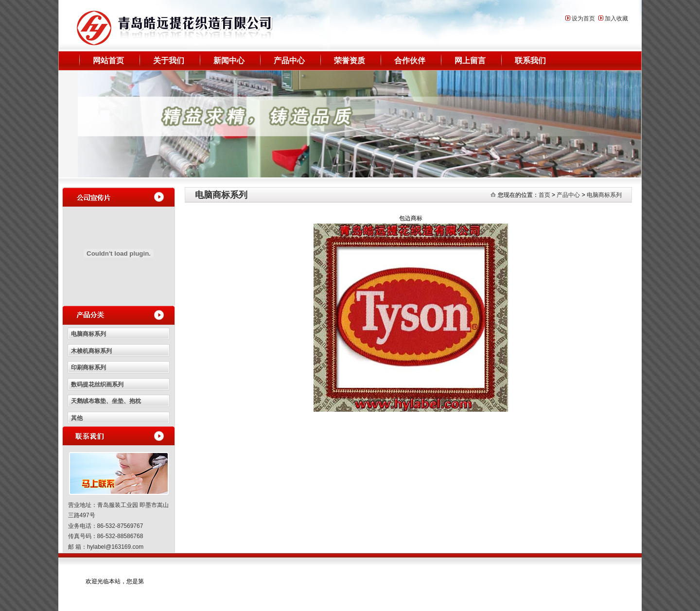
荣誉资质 (350, 61)
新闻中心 (229, 61)
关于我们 (169, 61)
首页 (544, 195)
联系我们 (530, 61)
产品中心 (289, 61)
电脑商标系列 (604, 195)
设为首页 (583, 18)
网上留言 (470, 61)
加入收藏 (616, 18)
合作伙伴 (410, 61)
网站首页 (108, 61)
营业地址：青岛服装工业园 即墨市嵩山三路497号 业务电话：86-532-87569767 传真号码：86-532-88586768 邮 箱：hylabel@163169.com (118, 526)
